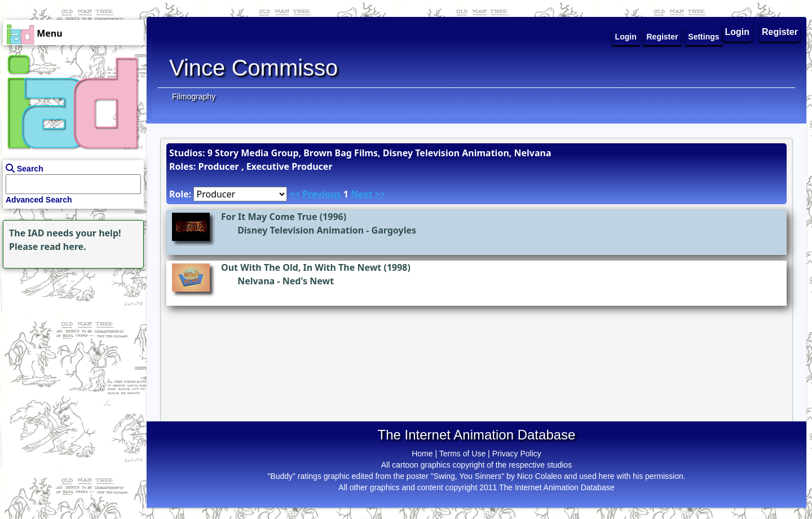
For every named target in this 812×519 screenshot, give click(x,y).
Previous (321, 194)
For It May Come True (269, 217)
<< (295, 194)
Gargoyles (394, 230)
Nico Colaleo (539, 476)
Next (361, 194)
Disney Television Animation (301, 230)
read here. (63, 247)
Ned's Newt (308, 281)
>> (380, 194)
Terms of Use (462, 454)
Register (780, 32)
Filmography (194, 96)
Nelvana (256, 281)
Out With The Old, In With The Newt (301, 267)
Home (422, 454)
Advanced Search (39, 200)
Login (738, 32)
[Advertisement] (70, 342)
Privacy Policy (517, 454)
